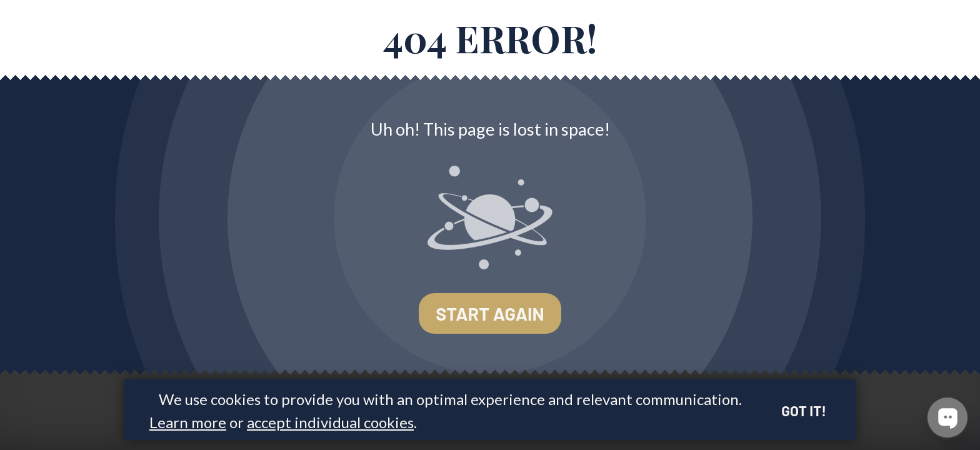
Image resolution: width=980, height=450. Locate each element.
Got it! (804, 411)
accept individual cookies (330, 422)
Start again (490, 313)
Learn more (188, 422)
